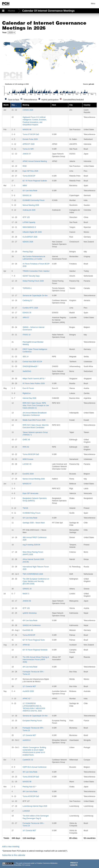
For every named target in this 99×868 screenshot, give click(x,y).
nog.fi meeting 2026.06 (31, 545)
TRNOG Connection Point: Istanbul (36, 271)
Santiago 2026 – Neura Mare (34, 523)
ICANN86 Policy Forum (31, 513)
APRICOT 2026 (28, 144)
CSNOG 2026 (28, 110)
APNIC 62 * (27, 699)
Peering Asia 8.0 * (29, 787)
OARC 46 (26, 440)
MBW (25, 186)
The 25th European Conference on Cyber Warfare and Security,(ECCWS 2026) (36, 581)
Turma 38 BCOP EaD (31, 454)
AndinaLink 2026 (29, 210)
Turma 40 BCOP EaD (31, 796)
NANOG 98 (27, 782)
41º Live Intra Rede (30, 191)
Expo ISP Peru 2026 (30, 171)
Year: (5, 32)
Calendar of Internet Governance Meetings (48, 11)
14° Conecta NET (29, 831)
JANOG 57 (27, 154)
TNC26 (25, 508)
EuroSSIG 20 (28, 630)
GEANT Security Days (31, 276)
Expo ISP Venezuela (30, 493)
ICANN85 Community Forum (34, 200)
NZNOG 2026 (28, 242)
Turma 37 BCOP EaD (31, 134)
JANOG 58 (27, 601)
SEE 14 (25, 357)
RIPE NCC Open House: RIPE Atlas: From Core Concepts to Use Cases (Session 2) (36, 405)
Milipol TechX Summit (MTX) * (34, 379)
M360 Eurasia (28, 459)
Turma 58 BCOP (29, 176)
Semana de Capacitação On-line (35, 296)
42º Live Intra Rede (30, 518)
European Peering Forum (32, 721)
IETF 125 (26, 217)
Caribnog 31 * (28, 300)
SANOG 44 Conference (31, 625)
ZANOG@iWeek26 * (30, 366)
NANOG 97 (27, 484)
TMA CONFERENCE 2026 (33, 574)
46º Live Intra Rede (30, 792)
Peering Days (28, 252)
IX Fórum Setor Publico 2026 (34, 383)
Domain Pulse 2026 (30, 139)
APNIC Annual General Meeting (35, 161)
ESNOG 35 (27, 313)
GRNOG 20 (27, 589)
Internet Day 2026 (29, 398)
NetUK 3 (26, 594)
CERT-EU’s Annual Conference (34, 767)
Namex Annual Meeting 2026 (34, 479)
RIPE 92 (26, 447)
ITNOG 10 (26, 335)
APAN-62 (26, 645)
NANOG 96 (27, 130)
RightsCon (27, 393)
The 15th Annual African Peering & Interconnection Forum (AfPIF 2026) (36, 660)
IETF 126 (26, 608)
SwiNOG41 (27, 371)
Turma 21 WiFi (28, 149)
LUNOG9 (26, 811)
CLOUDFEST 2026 (30, 237)
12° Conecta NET (29, 686)
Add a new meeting (11, 847)
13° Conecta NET (29, 735)
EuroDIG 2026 (28, 474)
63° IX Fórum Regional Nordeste (35, 650)
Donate (74, 865)
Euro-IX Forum (28, 388)
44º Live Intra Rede (30, 667)
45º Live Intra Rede (30, 772)
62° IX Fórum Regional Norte (34, 640)
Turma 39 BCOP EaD (31, 777)
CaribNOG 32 (28, 760)
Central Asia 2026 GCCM (32, 362)
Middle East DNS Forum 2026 (34, 420)
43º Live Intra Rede (30, 621)
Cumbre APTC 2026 (30, 308)
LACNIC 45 (27, 464)
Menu (93, 4)
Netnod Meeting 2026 (31, 205)
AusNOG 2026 (28, 691)
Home (12, 11)
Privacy (74, 863)
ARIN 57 (26, 318)
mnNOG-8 (26, 740)
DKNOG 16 (27, 195)
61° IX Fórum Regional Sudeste (35, 181)
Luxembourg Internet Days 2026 (35, 806)
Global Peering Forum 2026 (33, 281)
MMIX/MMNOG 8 (29, 227)
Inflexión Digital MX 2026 (32, 232)
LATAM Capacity (29, 222)
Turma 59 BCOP (29, 635)
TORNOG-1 (27, 288)
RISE (25, 166)
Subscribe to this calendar (14, 855)
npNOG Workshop (30, 613)
